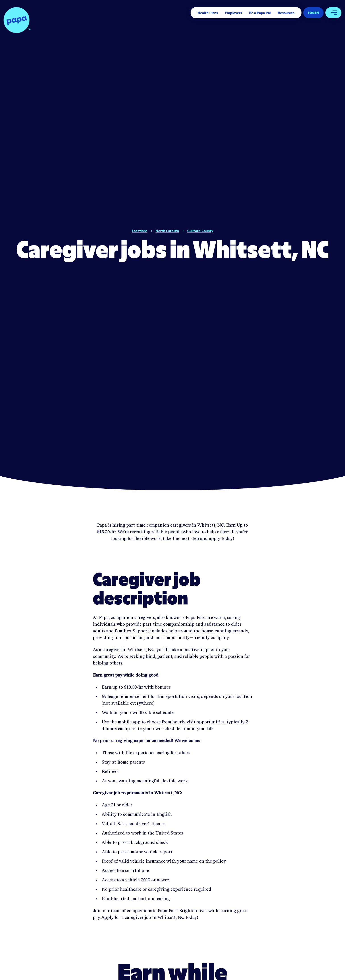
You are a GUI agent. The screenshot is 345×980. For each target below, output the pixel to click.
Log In (313, 13)
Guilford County (200, 231)
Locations (140, 231)
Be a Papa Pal (260, 13)
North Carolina (167, 231)
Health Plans (208, 13)
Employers (233, 13)
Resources (286, 13)
